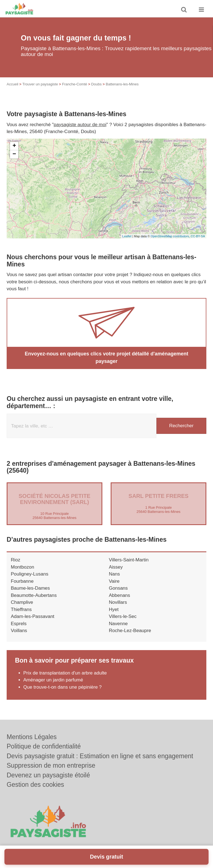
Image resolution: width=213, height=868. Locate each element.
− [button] (14, 154)
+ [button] (14, 146)
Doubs (97, 84)
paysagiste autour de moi (80, 125)
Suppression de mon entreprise (51, 765)
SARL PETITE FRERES (158, 496)
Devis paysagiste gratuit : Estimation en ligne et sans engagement (100, 756)
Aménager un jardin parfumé (53, 680)
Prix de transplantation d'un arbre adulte (65, 673)
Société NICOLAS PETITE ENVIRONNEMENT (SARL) (54, 499)
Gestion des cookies (35, 785)
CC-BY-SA (198, 236)
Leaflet (127, 236)
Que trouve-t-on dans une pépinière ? (63, 687)
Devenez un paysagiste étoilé (48, 775)
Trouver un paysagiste (40, 84)
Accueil (12, 84)
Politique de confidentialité (44, 746)
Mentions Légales (32, 737)
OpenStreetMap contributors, (171, 236)
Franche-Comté (75, 84)
